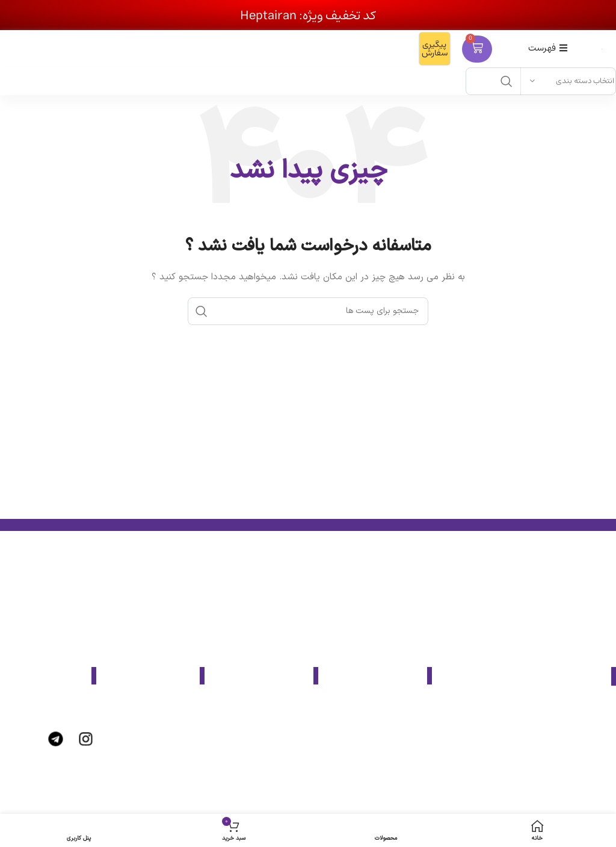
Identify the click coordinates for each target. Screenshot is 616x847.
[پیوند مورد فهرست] (381, 712)
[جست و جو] (308, 311)
